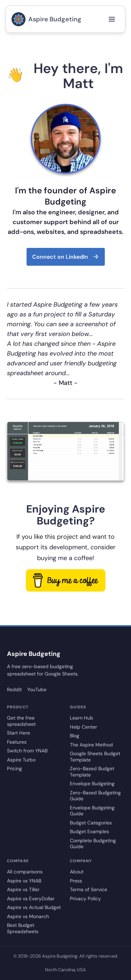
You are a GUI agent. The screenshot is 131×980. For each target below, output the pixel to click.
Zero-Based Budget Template (92, 772)
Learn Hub (82, 718)
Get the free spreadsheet (21, 721)
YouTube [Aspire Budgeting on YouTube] (37, 689)
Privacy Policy (85, 899)
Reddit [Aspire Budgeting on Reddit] (14, 689)
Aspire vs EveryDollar (31, 899)
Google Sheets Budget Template (95, 757)
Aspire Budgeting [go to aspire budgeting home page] (46, 19)
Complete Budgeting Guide (93, 844)
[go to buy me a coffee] (66, 580)
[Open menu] (112, 19)
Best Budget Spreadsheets (23, 928)
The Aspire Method (91, 745)
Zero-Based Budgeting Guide (95, 796)
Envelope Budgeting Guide (92, 811)
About (77, 872)
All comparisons (25, 872)
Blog (75, 736)
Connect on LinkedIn (66, 257)
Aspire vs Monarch (28, 917)
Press (76, 881)
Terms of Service (89, 890)
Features (17, 742)
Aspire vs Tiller (23, 890)
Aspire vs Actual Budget (34, 907)
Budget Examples (89, 832)
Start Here (19, 733)
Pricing (14, 769)
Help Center (83, 727)
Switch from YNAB (27, 751)
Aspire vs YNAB (24, 881)
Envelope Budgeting (92, 784)
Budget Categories (91, 823)
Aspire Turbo (21, 760)
